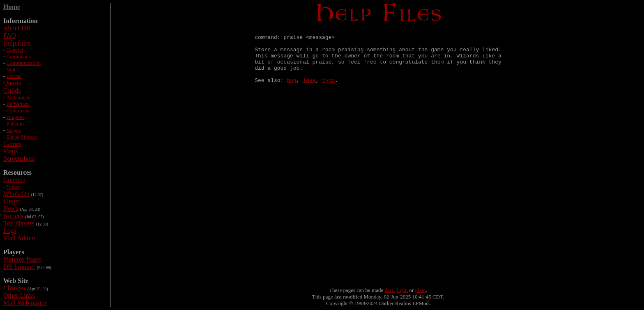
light (402, 290)
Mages (14, 130)
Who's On (16, 194)
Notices (13, 216)
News (11, 209)
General (15, 50)
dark (390, 290)
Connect (14, 180)
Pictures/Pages (22, 259)
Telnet (13, 187)
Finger (12, 201)
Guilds (12, 90)
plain (421, 290)
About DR (17, 28)
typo (328, 91)
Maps (11, 151)
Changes (15, 288)
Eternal (14, 76)
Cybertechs (18, 111)
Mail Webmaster (25, 303)
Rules (13, 70)
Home (12, 7)
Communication (24, 63)
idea (309, 91)
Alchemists (18, 97)
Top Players (19, 223)
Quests (12, 83)
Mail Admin (19, 238)
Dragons (16, 117)
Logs (10, 231)
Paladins (16, 124)
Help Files (17, 43)
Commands (19, 56)
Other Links (19, 295)
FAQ (10, 35)
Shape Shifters (22, 137)
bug (291, 91)
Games (12, 144)
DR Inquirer (19, 267)
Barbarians (18, 104)
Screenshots (19, 158)
